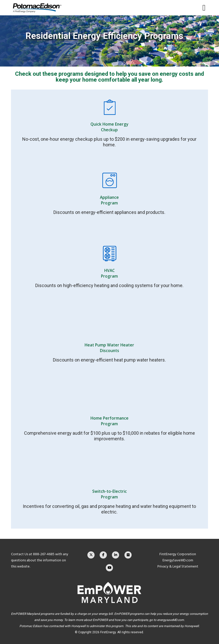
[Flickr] (128, 555)
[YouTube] (109, 568)
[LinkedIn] (116, 555)
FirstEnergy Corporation (178, 554)
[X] (91, 555)
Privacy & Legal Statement (178, 566)
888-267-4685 (44, 554)
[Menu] (202, 8)
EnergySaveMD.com (178, 560)
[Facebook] (103, 555)
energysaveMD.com (171, 620)
